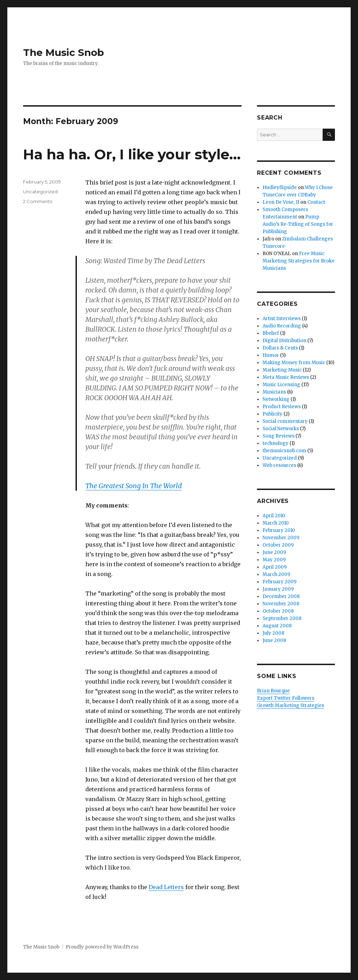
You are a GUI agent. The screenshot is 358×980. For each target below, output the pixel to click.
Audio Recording (282, 326)
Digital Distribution (284, 341)
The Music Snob (63, 52)
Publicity (273, 414)
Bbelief (271, 333)
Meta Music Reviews (286, 377)
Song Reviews (278, 436)
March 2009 (276, 574)
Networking (276, 399)
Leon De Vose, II (281, 202)
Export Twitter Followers (286, 698)
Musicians (274, 392)
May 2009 (274, 560)
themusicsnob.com (284, 451)
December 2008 (281, 596)
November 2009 (281, 538)
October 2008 (278, 611)
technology (275, 443)
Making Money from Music (294, 363)
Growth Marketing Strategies (291, 705)
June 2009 (274, 552)
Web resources (279, 465)
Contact (316, 202)
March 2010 (276, 523)
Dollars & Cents (280, 348)
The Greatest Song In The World (134, 486)
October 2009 (278, 545)
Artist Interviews (282, 319)
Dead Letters (166, 887)
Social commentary (285, 421)
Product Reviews (282, 407)
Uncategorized (40, 192)
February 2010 (279, 530)
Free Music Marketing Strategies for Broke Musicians (299, 261)
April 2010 (274, 516)
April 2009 (275, 567)
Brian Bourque (273, 691)
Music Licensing (281, 385)
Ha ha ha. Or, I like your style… (132, 154)
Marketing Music (282, 370)
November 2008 (281, 604)
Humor (271, 355)
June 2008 (274, 640)
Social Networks (281, 429)
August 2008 (277, 626)
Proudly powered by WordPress (102, 947)
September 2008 (282, 618)
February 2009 (280, 582)
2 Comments (38, 201)
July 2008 (273, 633)
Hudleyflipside (280, 188)
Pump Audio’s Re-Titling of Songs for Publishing (298, 224)
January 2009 (278, 589)
